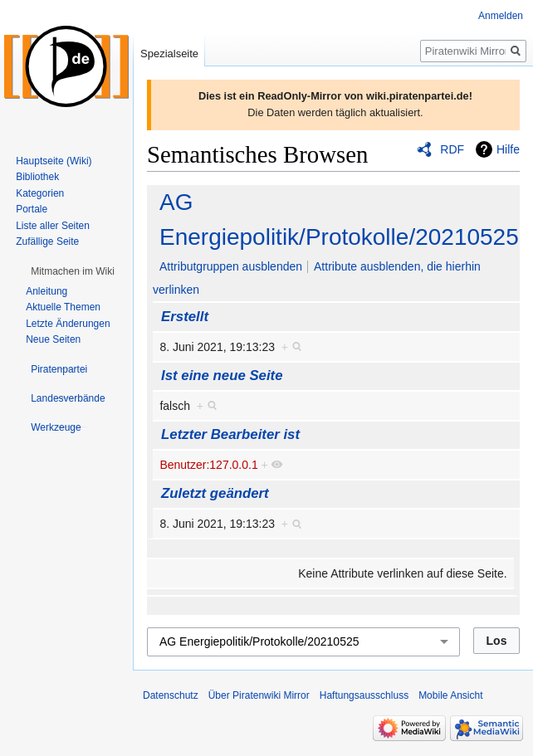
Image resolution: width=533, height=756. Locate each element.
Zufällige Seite (47, 241)
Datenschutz (171, 695)
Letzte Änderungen (68, 324)
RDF (452, 149)
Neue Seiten (53, 339)
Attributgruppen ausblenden (231, 266)
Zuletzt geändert (215, 493)
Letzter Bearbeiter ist (230, 434)
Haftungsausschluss (364, 695)
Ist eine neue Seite (222, 376)
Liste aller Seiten (53, 226)
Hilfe (508, 149)
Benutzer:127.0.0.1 (208, 465)
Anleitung (46, 291)
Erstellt (185, 317)
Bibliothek (37, 177)
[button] (73, 271)
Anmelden (501, 16)
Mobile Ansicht (450, 695)
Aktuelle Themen (63, 307)
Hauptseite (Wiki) (54, 161)
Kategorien (40, 193)
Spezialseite (169, 54)
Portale (32, 209)
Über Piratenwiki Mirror (259, 695)
